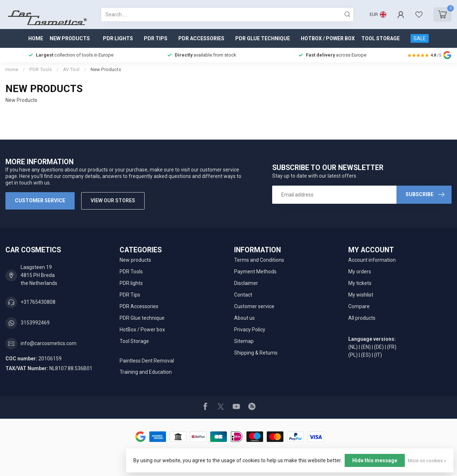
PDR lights (118, 38)
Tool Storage (381, 38)
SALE (420, 38)
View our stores (113, 200)
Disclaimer (246, 283)
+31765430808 (38, 302)
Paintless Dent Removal (147, 361)
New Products (106, 69)
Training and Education (146, 372)
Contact (243, 295)
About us (244, 318)
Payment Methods (255, 272)
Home (36, 38)
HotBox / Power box (328, 38)
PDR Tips (156, 38)
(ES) (366, 355)
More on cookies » (427, 461)
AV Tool (71, 69)
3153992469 (35, 323)
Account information (372, 260)
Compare (359, 306)
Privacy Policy (250, 330)
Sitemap (244, 341)
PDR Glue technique (263, 38)
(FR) (392, 347)
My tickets (360, 283)
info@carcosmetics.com (49, 343)
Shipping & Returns (256, 353)
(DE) (379, 347)
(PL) (353, 355)
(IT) (378, 355)
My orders (360, 272)
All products (362, 318)
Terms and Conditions (259, 260)
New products (70, 38)
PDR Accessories (201, 38)
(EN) (366, 347)
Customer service (40, 200)
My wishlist (361, 295)
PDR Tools (41, 69)
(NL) (353, 347)
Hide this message (375, 460)
